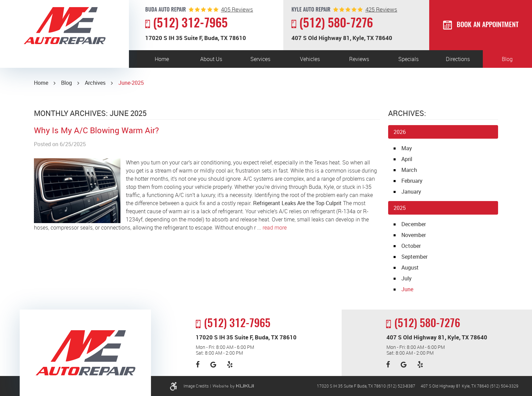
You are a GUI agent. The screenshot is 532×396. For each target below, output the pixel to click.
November (414, 235)
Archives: (407, 113)
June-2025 (131, 83)
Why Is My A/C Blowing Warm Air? (96, 130)
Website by (233, 386)
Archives (95, 83)
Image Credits (196, 386)
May (407, 148)
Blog (507, 59)
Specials (408, 59)
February (412, 181)
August (410, 268)
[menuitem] (162, 59)
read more (275, 227)
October (411, 246)
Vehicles (310, 59)
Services (260, 59)
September (414, 257)
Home (162, 59)
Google (213, 364)
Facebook (198, 364)
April (407, 159)
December (414, 224)
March (409, 170)
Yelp (230, 364)
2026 (400, 132)
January (411, 192)
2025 (400, 208)
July (406, 278)
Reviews (359, 59)
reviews (237, 9)
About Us (211, 59)
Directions (458, 59)
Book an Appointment (488, 25)
